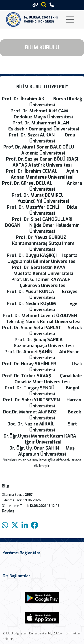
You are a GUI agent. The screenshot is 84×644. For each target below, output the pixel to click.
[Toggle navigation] (70, 20)
